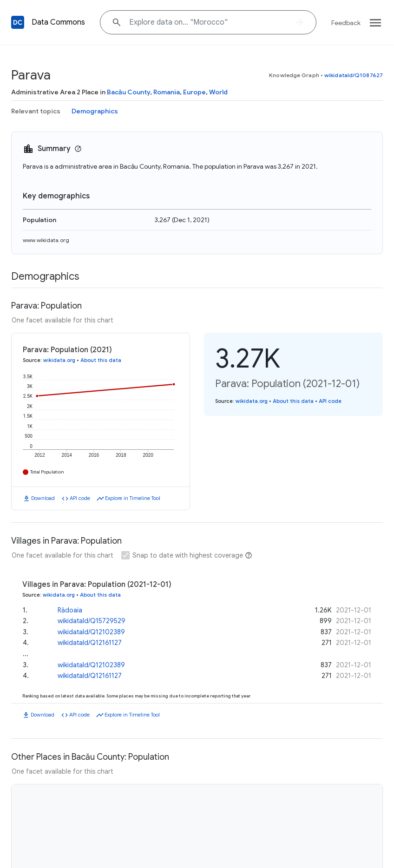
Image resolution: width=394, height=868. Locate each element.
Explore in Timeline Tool (133, 498)
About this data (101, 360)
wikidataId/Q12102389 (91, 632)
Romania (167, 92)
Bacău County (128, 92)
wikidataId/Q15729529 (92, 621)
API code (80, 498)
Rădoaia (70, 610)
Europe (194, 92)
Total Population (47, 472)
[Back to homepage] (18, 22)
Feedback (346, 23)
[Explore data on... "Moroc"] (208, 22)
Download (43, 498)
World (218, 92)
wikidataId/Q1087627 (354, 75)
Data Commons (58, 22)
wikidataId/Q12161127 (90, 643)
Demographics (95, 111)
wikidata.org (59, 360)
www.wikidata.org (46, 240)
